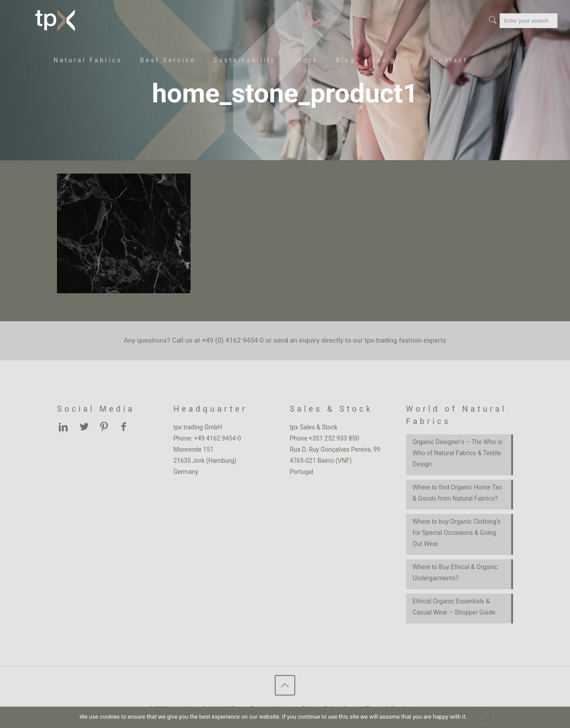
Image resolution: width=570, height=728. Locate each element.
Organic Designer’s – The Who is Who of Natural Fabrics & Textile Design (458, 453)
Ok (480, 717)
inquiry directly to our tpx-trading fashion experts (373, 340)
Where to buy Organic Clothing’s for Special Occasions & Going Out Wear (457, 533)
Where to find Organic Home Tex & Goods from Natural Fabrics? (457, 493)
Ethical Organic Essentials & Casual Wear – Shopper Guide (454, 607)
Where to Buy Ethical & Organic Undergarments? (455, 572)
